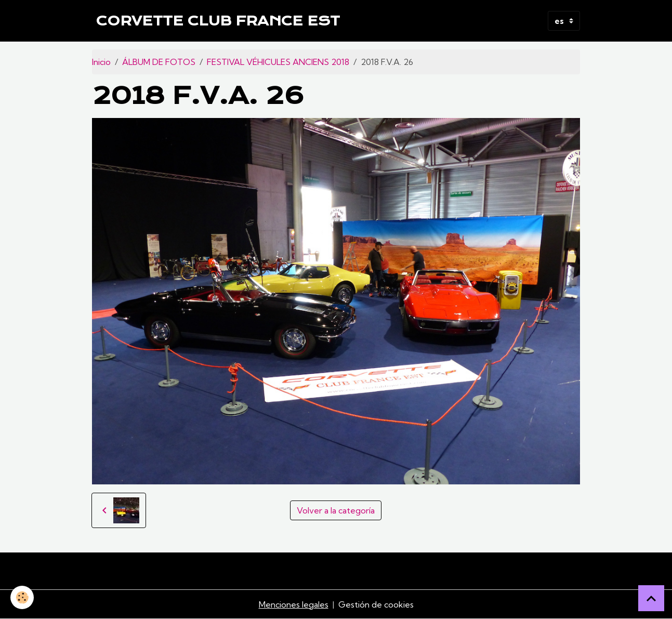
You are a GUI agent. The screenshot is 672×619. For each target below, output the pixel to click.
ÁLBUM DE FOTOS (159, 62)
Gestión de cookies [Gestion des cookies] (376, 604)
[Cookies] (22, 597)
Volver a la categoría (336, 510)
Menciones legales (294, 604)
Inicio (101, 62)
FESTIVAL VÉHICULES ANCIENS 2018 (278, 62)
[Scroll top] (651, 598)
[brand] (218, 21)
